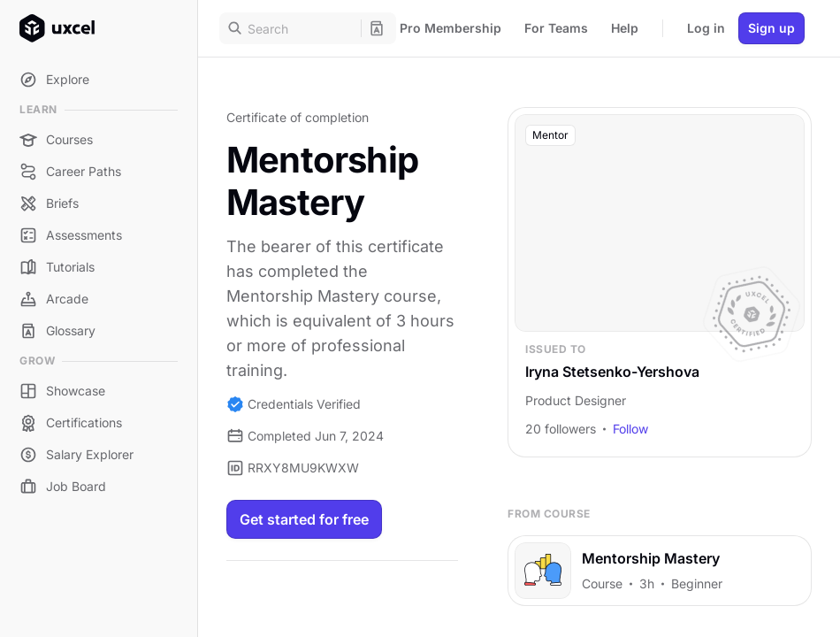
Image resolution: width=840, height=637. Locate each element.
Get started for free (304, 519)
